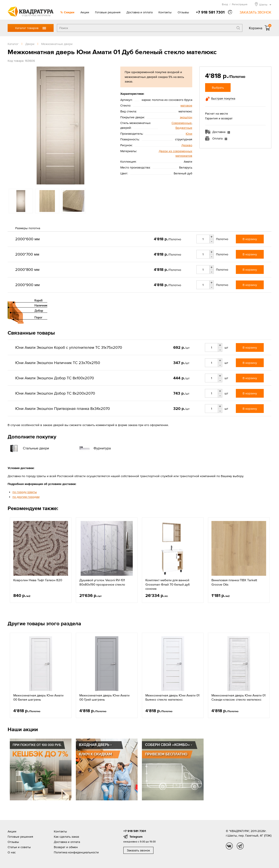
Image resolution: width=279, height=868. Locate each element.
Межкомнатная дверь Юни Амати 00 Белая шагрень (38, 697)
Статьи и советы (19, 847)
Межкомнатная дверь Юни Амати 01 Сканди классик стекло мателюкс (238, 697)
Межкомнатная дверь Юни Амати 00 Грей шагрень (104, 697)
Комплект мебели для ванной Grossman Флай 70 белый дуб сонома (168, 584)
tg (240, 846)
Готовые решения (108, 12)
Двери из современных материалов (175, 153)
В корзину (250, 239)
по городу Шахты (25, 492)
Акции (85, 12)
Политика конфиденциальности (76, 852)
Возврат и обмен (66, 847)
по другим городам (26, 497)
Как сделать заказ (66, 837)
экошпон (186, 117)
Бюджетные (184, 128)
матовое (186, 105)
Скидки (69, 12)
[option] (60, 125)
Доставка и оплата (139, 12)
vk (229, 846)
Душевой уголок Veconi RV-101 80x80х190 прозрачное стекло (102, 582)
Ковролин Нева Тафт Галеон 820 (38, 580)
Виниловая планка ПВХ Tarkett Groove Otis (234, 582)
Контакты (165, 12)
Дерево (187, 145)
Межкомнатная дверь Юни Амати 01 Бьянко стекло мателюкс (172, 697)
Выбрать (218, 88)
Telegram (136, 837)
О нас (12, 852)
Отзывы (183, 12)
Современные (182, 123)
